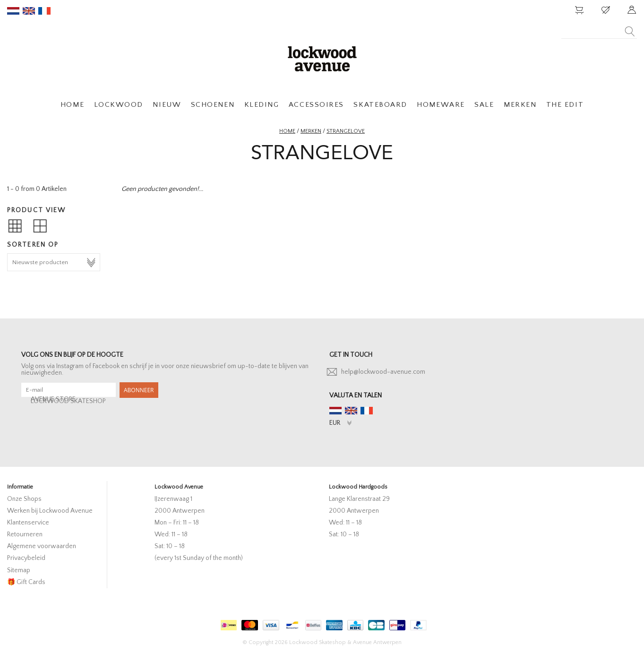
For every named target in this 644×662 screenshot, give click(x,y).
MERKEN (520, 105)
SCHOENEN (213, 105)
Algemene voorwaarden (42, 546)
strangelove (346, 131)
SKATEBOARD (380, 105)
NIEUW (167, 105)
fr (44, 11)
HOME (72, 105)
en (29, 11)
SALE (484, 105)
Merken (311, 131)
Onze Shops (24, 499)
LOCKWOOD (119, 105)
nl (13, 11)
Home (287, 131)
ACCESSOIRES (316, 105)
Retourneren (25, 534)
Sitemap (19, 570)
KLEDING (262, 105)
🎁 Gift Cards (26, 582)
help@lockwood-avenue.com (383, 372)
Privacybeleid (26, 558)
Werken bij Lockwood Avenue (50, 511)
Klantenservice (28, 523)
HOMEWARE (441, 105)
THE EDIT (565, 105)
